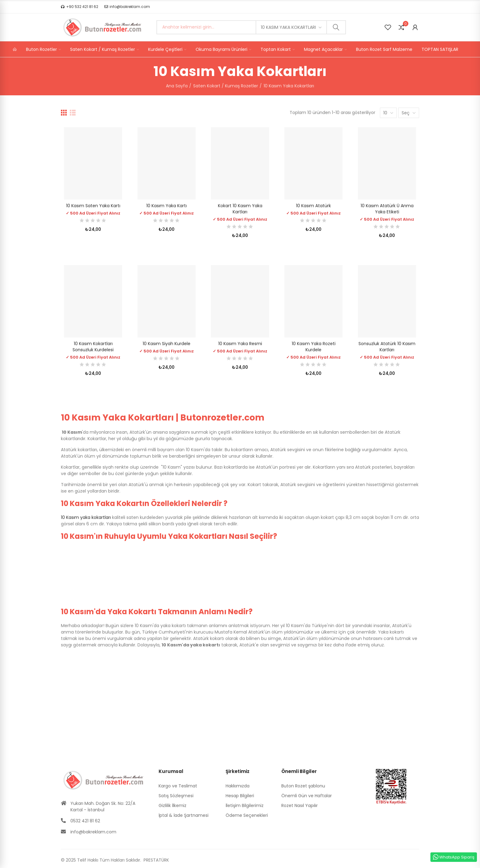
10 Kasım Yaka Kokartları (288, 27)
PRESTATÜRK (156, 860)
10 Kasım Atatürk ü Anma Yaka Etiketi (387, 209)
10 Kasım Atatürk (313, 206)
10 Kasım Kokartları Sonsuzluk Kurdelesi (93, 347)
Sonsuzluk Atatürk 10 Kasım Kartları (387, 347)
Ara (336, 27)
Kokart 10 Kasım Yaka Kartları (240, 209)
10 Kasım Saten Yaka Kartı (93, 206)
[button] (80, 7)
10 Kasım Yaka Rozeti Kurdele (314, 347)
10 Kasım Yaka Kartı (167, 206)
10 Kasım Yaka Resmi (240, 344)
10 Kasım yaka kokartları (86, 517)
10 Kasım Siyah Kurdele (167, 344)
